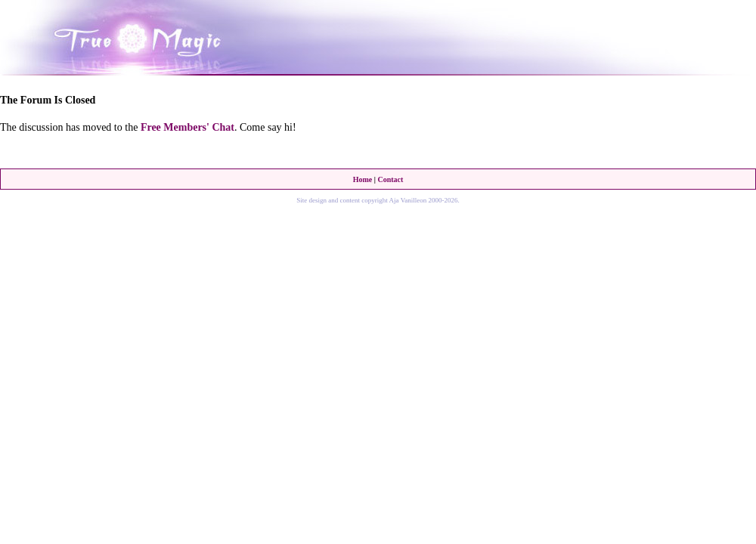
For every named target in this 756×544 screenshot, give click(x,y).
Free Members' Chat (187, 127)
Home (363, 179)
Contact (390, 179)
